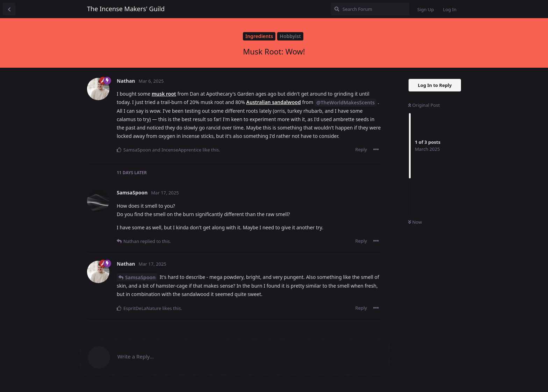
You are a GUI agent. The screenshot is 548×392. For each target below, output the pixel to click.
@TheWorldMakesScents (345, 102)
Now (415, 222)
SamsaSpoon (140, 277)
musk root (164, 94)
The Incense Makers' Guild (126, 9)
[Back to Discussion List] (9, 9)
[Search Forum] (370, 9)
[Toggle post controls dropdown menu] (376, 149)
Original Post (424, 105)
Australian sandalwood (274, 102)
